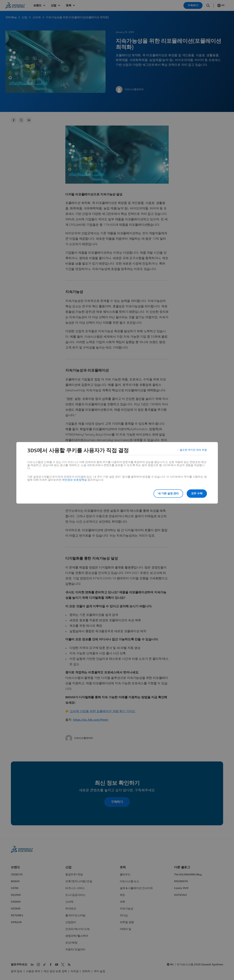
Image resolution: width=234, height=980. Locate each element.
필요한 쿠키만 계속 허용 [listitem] (192, 451)
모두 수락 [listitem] (197, 493)
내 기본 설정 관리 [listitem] (166, 493)
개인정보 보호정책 (73, 480)
